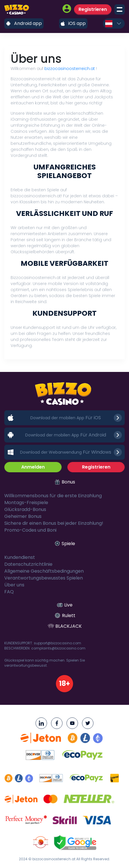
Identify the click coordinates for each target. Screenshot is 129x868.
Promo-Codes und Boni (30, 530)
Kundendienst (20, 557)
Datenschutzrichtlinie (28, 564)
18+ (64, 683)
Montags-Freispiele (26, 503)
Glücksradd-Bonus (25, 509)
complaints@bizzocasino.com (58, 648)
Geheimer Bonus (23, 516)
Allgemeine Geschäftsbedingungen (44, 571)
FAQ (9, 592)
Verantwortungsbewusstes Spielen (44, 578)
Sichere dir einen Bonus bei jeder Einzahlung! (54, 523)
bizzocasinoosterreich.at (70, 69)
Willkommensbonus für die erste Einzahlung (53, 496)
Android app (24, 23)
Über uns (14, 585)
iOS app (73, 23)
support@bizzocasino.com (57, 643)
